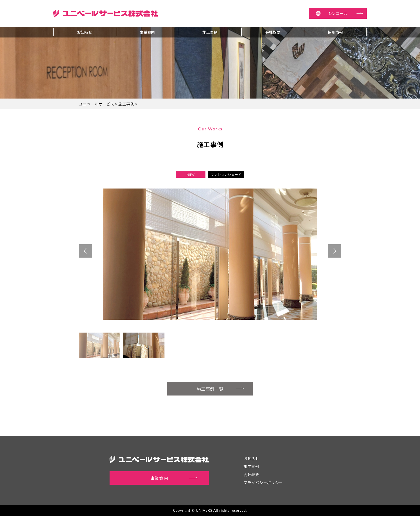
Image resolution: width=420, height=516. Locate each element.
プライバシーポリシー (263, 483)
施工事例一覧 (221, 388)
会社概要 (273, 32)
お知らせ (85, 32)
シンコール (346, 13)
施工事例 (210, 32)
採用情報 (335, 32)
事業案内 (147, 32)
